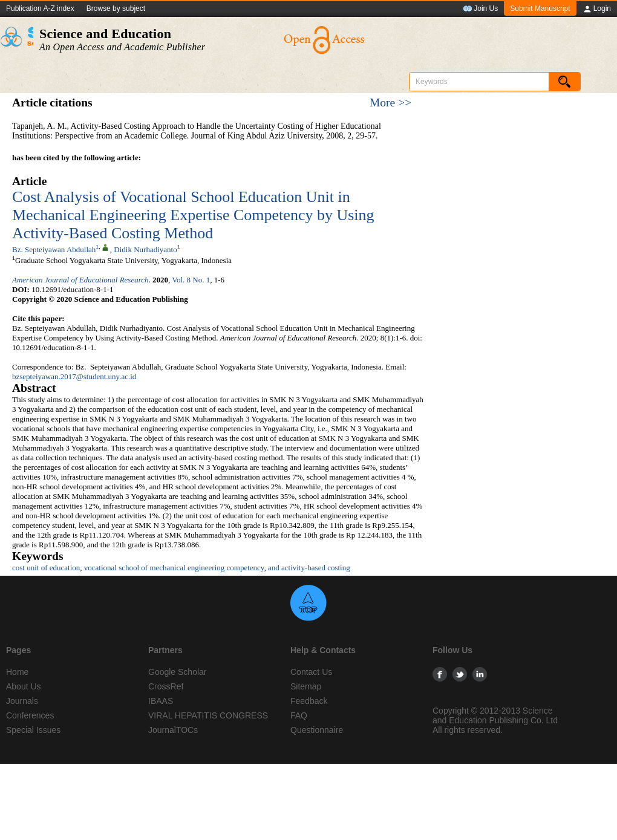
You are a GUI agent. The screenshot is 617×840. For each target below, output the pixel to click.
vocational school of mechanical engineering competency (174, 568)
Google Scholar (178, 672)
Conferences (30, 715)
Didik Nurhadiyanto (145, 249)
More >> (390, 103)
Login (597, 9)
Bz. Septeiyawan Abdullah (54, 249)
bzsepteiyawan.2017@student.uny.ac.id (74, 376)
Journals (22, 701)
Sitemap (306, 686)
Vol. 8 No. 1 (191, 280)
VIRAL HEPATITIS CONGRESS (208, 715)
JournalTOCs (173, 730)
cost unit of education (46, 568)
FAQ (299, 715)
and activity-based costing (309, 568)
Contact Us (311, 672)
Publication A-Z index (40, 8)
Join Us (480, 9)
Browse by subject (116, 8)
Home (17, 672)
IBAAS (161, 701)
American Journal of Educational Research (80, 280)
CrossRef (166, 686)
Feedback (309, 701)
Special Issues (33, 730)
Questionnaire (317, 730)
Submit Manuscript (540, 8)
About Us (24, 686)
